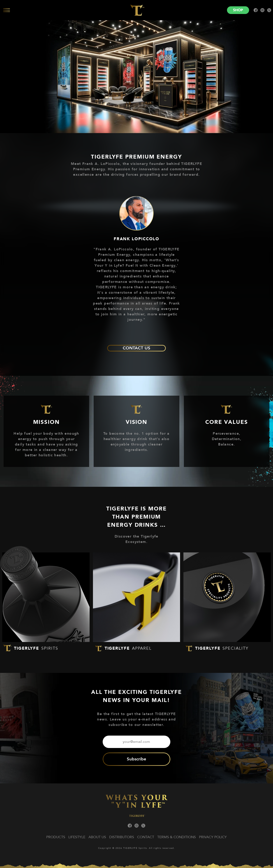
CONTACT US (136, 348)
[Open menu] (61, 10)
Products (56, 837)
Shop (238, 10)
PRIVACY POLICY (213, 837)
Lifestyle (77, 837)
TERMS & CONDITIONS (177, 837)
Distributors (122, 837)
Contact (146, 837)
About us (97, 837)
